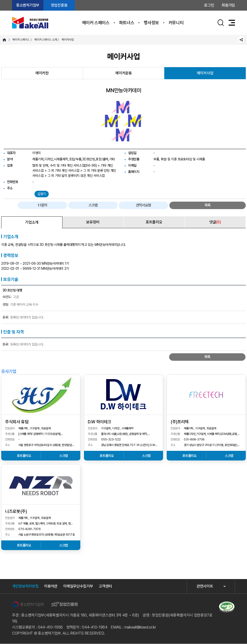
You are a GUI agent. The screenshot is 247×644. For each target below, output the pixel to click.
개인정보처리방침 (25, 586)
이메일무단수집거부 (78, 586)
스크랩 (171, 205)
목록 (231, 205)
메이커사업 (67, 40)
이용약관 (51, 586)
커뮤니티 (176, 23)
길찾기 (42, 194)
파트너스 (127, 23)
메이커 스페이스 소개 (45, 40)
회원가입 (228, 5)
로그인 (209, 5)
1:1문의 (141, 205)
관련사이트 (205, 587)
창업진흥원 (59, 5)
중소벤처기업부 (28, 5)
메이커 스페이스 (96, 23)
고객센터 (105, 586)
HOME (4, 40)
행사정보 (151, 23)
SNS (241, 40)
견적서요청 (201, 205)
